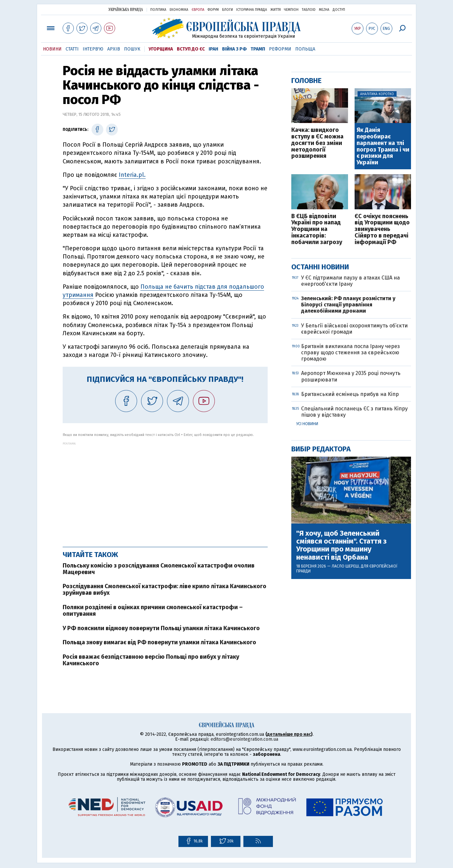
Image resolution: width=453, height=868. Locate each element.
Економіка (179, 10)
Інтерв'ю (93, 49)
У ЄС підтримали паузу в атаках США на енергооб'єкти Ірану (350, 281)
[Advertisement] (165, 491)
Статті (72, 49)
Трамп (258, 49)
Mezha (324, 10)
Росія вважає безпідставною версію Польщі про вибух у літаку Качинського (151, 660)
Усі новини (307, 424)
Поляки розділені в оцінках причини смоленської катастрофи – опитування (153, 610)
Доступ (339, 10)
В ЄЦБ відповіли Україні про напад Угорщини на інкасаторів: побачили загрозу (317, 229)
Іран (213, 49)
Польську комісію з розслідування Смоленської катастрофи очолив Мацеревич (159, 569)
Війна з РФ (234, 49)
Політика (158, 10)
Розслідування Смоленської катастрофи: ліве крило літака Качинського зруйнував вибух (165, 589)
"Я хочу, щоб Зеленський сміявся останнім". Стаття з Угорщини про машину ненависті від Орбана (341, 545)
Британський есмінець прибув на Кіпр (350, 394)
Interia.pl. (132, 175)
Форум (213, 10)
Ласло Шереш (345, 566)
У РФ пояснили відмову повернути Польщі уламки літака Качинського (161, 628)
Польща (305, 49)
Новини (52, 49)
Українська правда (126, 9)
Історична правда (252, 10)
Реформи (280, 49)
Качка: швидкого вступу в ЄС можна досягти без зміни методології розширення (317, 143)
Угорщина (161, 49)
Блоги (227, 10)
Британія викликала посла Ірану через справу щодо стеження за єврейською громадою (350, 352)
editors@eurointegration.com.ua (244, 739)
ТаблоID (309, 10)
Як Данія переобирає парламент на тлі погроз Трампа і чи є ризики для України (383, 146)
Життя (276, 10)
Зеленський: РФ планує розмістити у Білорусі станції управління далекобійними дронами (348, 305)
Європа (198, 10)
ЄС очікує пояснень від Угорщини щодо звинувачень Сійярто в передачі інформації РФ (382, 229)
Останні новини (320, 267)
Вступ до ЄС (191, 49)
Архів (114, 49)
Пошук (132, 49)
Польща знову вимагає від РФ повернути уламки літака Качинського (159, 642)
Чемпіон (291, 10)
